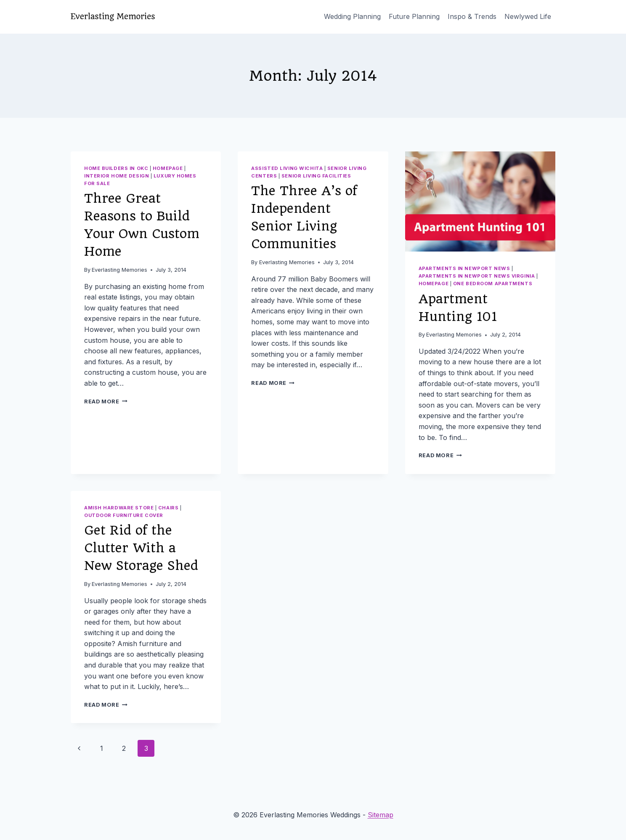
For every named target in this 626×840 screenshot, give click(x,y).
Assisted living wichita (287, 168)
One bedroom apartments (493, 284)
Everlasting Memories (119, 270)
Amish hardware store (119, 508)
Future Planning (414, 16)
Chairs (168, 508)
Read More (106, 401)
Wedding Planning (352, 16)
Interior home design (117, 176)
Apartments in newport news (464, 268)
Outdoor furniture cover (124, 515)
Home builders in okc (116, 168)
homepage (168, 168)
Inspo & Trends (472, 16)
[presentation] (480, 201)
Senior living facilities (316, 176)
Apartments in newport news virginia (477, 276)
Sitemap (381, 815)
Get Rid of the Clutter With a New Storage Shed (141, 548)
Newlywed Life (528, 16)
